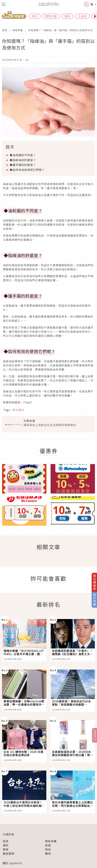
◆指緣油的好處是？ (23, 160)
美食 (6, 849)
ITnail (28, 402)
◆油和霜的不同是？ (23, 155)
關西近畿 (51, 16)
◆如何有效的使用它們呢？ (27, 170)
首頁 (5, 30)
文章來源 (29, 421)
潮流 (6, 845)
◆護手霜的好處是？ (23, 165)
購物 (48, 853)
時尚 (48, 849)
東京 (35, 16)
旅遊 (48, 845)
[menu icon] (4, 4)
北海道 (82, 16)
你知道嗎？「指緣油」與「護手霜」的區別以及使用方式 (60, 30)
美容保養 (18, 30)
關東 (67, 16)
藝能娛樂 (9, 853)
